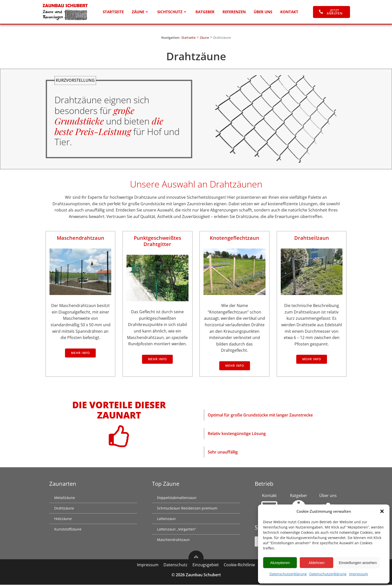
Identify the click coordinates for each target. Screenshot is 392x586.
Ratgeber (205, 12)
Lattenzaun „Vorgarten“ (177, 530)
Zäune (140, 12)
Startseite (113, 12)
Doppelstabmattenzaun (177, 499)
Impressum (358, 574)
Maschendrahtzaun (174, 541)
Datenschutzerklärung (288, 574)
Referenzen (234, 12)
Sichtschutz (172, 12)
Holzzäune (63, 520)
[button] (382, 511)
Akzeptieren (280, 563)
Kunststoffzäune (68, 530)
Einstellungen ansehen (358, 563)
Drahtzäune (64, 509)
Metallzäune (65, 499)
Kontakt (289, 12)
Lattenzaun (167, 520)
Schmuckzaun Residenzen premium (187, 509)
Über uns (263, 12)
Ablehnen (316, 563)
